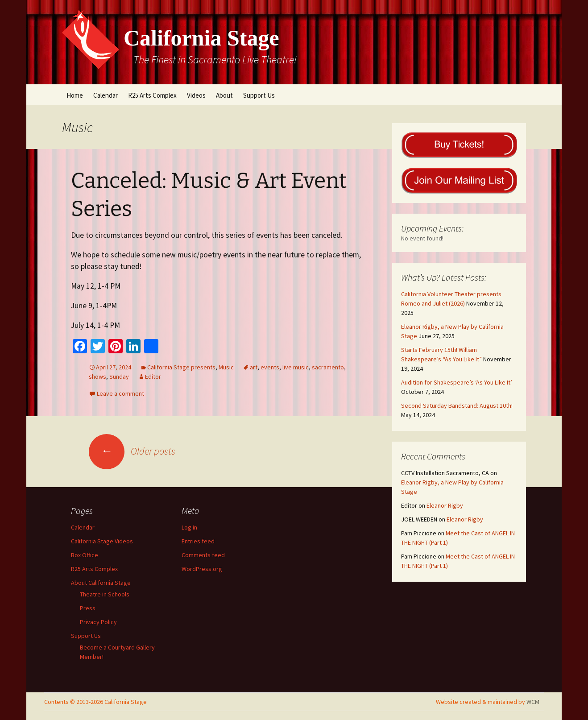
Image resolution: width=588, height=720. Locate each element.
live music (296, 367)
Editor (153, 377)
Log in (189, 527)
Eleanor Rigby (445, 505)
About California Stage (101, 583)
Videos (196, 95)
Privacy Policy (98, 622)
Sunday (119, 377)
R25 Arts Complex (152, 95)
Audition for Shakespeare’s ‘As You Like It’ (457, 382)
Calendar (106, 95)
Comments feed (203, 555)
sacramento (328, 367)
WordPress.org (202, 569)
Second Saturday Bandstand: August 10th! (457, 406)
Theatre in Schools (105, 594)
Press (88, 608)
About (224, 95)
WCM (533, 702)
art (254, 367)
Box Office (85, 555)
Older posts (132, 451)
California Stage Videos (102, 541)
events (270, 367)
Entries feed (198, 541)
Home (75, 95)
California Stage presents (181, 367)
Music (226, 367)
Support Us (259, 95)
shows (97, 377)
